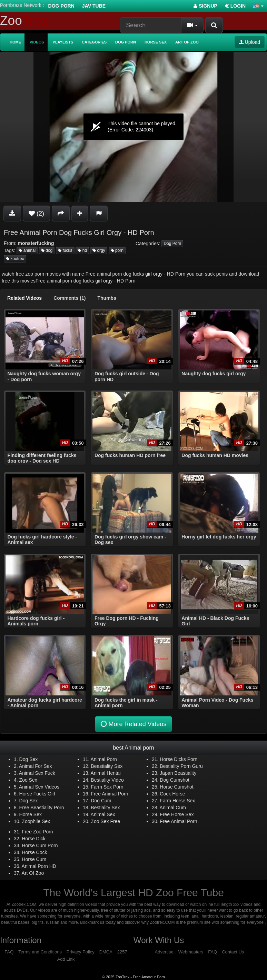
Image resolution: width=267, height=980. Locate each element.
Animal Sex (103, 814)
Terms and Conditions (40, 952)
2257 (122, 952)
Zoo (24, 21)
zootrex (15, 259)
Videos (37, 42)
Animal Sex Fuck (37, 773)
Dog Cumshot (175, 780)
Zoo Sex (28, 780)
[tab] (24, 298)
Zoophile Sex (36, 821)
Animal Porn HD (39, 866)
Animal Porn (104, 759)
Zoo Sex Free (105, 821)
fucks (65, 250)
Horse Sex (156, 42)
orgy (99, 250)
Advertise (164, 952)
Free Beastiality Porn (42, 808)
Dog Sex (29, 759)
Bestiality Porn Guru (181, 766)
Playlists (63, 42)
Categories (94, 42)
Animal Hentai (106, 773)
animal (27, 250)
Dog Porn (61, 6)
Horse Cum (34, 859)
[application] (133, 127)
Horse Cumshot (176, 787)
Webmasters (191, 952)
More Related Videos (133, 724)
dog (47, 250)
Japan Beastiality (178, 773)
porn (117, 250)
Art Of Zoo (33, 873)
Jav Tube (94, 6)
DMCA (106, 952)
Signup (205, 6)
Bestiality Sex (105, 808)
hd (82, 250)
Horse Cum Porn (40, 845)
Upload (250, 42)
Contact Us (233, 952)
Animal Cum (173, 808)
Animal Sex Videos (39, 787)
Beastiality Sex (107, 766)
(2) (36, 214)
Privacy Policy (81, 952)
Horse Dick (33, 839)
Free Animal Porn (109, 794)
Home (15, 42)
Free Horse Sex (177, 814)
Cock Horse (172, 794)
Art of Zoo (187, 42)
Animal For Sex (36, 766)
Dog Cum (101, 801)
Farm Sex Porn (107, 787)
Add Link (66, 959)
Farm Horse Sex (177, 801)
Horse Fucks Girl (37, 794)
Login (235, 6)
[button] (258, 6)
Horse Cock (34, 852)
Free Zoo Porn (37, 832)
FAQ (9, 952)
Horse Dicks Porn (179, 759)
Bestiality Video (107, 780)
